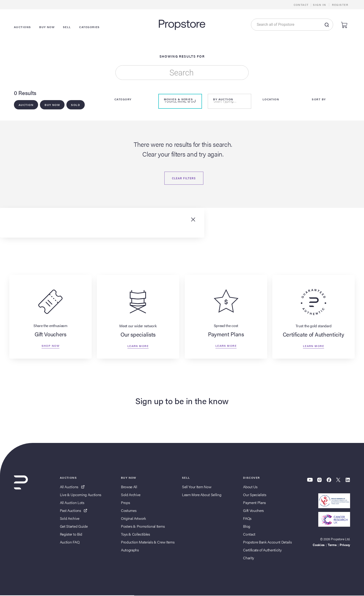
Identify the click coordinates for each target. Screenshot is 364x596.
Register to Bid (71, 535)
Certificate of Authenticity (262, 550)
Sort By (319, 99)
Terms (332, 545)
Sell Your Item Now (197, 487)
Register (340, 5)
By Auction (223, 99)
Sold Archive (70, 519)
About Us (250, 487)
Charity (249, 558)
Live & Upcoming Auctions (81, 495)
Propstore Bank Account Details (267, 542)
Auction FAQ (70, 542)
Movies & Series (179, 99)
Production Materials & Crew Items (148, 542)
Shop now (50, 346)
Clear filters (184, 179)
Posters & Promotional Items (143, 527)
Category (123, 99)
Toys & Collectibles (135, 535)
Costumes (129, 511)
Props (125, 503)
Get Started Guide (74, 527)
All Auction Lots (72, 503)
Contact (301, 5)
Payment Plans (254, 503)
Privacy (345, 545)
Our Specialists (255, 495)
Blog (247, 527)
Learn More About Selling (202, 495)
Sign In (319, 5)
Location (271, 99)
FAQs (247, 519)
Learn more (138, 346)
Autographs (130, 550)
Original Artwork (133, 519)
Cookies (319, 545)
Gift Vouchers (253, 511)
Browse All (129, 487)
